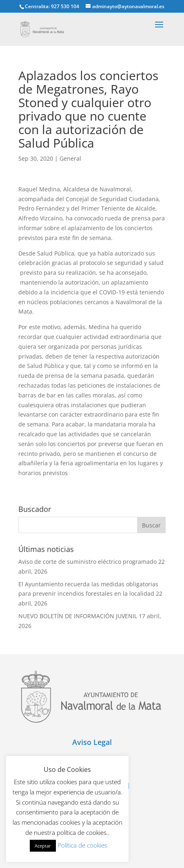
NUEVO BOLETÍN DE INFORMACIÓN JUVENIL (78, 616)
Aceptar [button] (43, 846)
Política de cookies (82, 845)
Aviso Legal (92, 742)
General (70, 158)
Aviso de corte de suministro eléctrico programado (88, 562)
